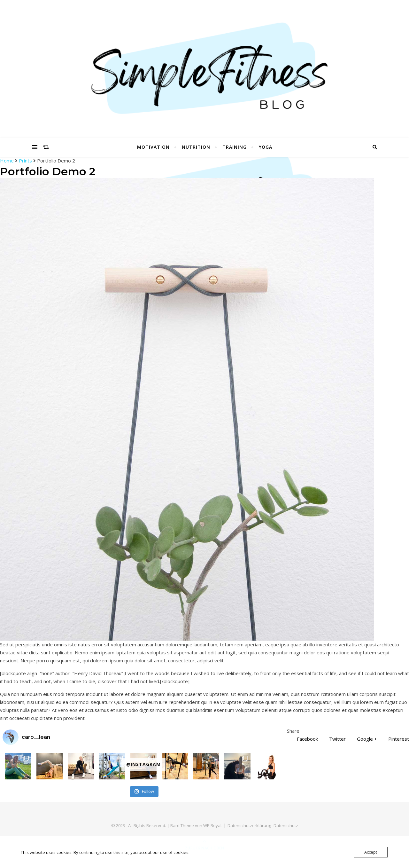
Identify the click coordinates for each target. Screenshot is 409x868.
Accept (371, 852)
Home (8, 161)
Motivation (153, 147)
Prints (25, 161)
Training (235, 147)
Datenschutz (286, 825)
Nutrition (196, 147)
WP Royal (212, 825)
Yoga (266, 147)
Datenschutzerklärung (249, 825)
